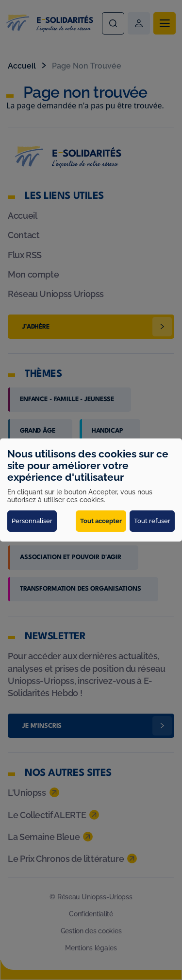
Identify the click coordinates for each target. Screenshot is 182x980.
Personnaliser (32, 521)
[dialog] (91, 490)
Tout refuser (152, 521)
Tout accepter (101, 521)
